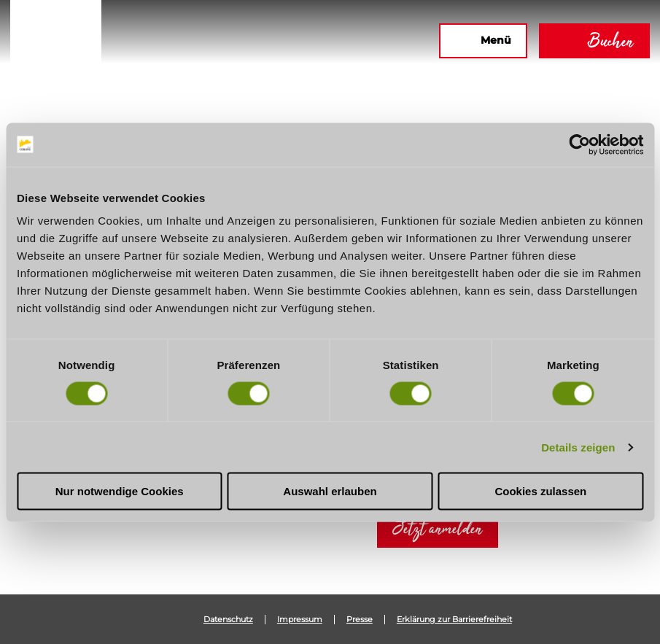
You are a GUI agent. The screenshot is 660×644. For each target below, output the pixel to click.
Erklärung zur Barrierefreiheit (454, 620)
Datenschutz (228, 620)
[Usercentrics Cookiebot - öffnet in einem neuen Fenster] (579, 144)
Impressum (300, 620)
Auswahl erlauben (330, 491)
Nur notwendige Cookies (120, 491)
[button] (270, 41)
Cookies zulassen (540, 491)
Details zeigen (578, 447)
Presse (360, 620)
